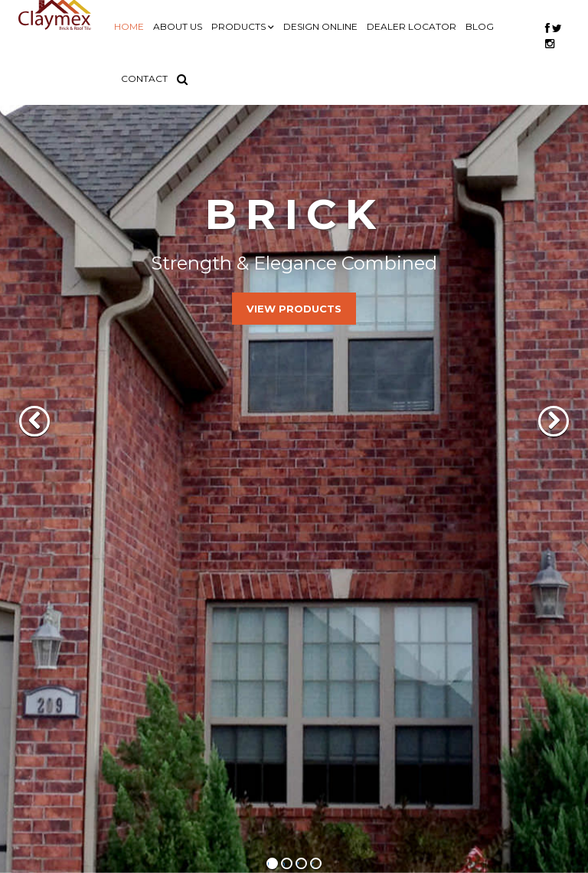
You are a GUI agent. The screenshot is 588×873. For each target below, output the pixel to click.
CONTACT (144, 78)
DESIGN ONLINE (320, 26)
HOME (129, 26)
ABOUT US (178, 26)
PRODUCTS (240, 26)
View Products (294, 309)
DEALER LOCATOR (412, 26)
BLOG (480, 26)
